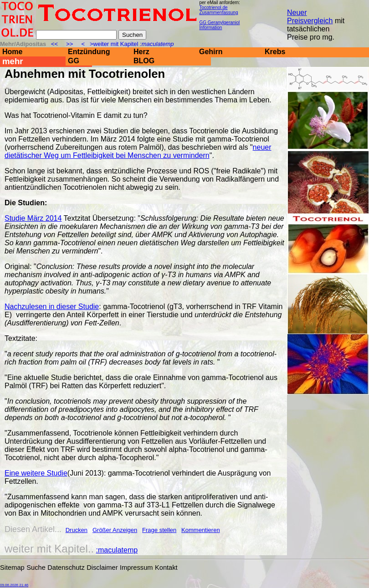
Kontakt (166, 568)
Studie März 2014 (33, 218)
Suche (36, 568)
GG (74, 61)
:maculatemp (117, 550)
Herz (141, 52)
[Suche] (76, 35)
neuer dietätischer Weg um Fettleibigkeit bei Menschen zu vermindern (138, 151)
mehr (13, 61)
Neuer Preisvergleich (310, 17)
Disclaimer (102, 568)
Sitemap (12, 568)
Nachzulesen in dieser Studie (52, 307)
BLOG (144, 61)
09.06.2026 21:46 (14, 585)
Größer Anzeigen (115, 530)
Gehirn (211, 52)
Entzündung (89, 52)
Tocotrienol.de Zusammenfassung (218, 10)
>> (70, 44)
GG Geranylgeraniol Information (219, 25)
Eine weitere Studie (36, 473)
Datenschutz (66, 568)
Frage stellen (159, 530)
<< (55, 44)
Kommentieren (201, 530)
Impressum (136, 568)
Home (12, 52)
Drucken (77, 530)
